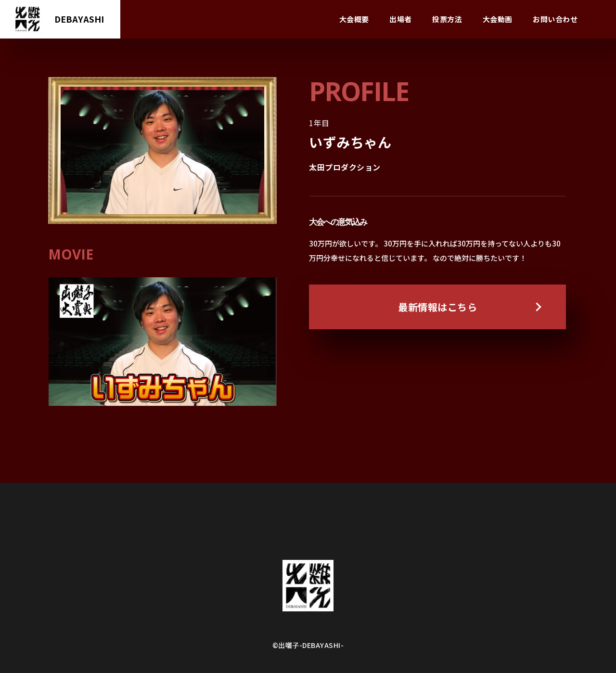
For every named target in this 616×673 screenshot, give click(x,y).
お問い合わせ (555, 19)
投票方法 (447, 19)
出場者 (401, 19)
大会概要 (354, 19)
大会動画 (498, 19)
